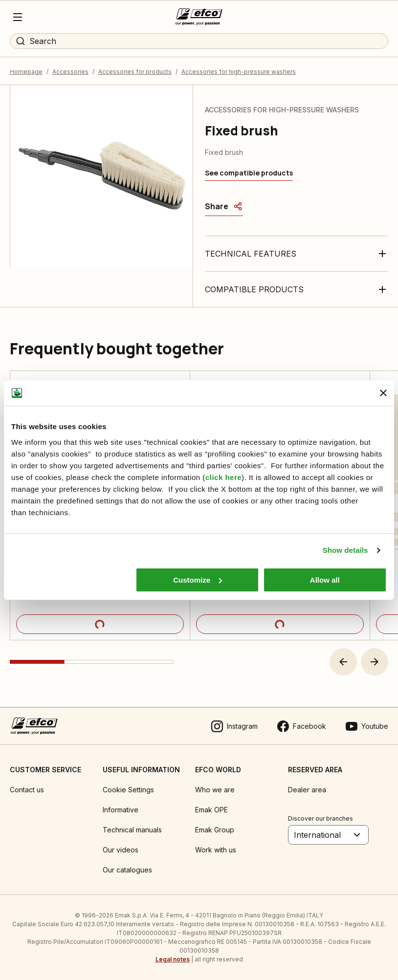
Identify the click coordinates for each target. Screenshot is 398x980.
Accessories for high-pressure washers (239, 72)
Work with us (216, 850)
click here (223, 477)
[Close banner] (383, 393)
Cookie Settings (128, 790)
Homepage (26, 72)
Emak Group (215, 830)
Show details (345, 550)
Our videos (121, 850)
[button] (343, 662)
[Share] (224, 206)
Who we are (215, 790)
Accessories (70, 72)
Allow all (325, 580)
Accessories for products (135, 72)
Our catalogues (127, 870)
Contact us (27, 790)
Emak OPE (211, 810)
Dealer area (307, 790)
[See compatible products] (249, 173)
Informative (121, 810)
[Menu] (18, 17)
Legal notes (173, 959)
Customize (198, 580)
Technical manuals (132, 830)
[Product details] (100, 624)
